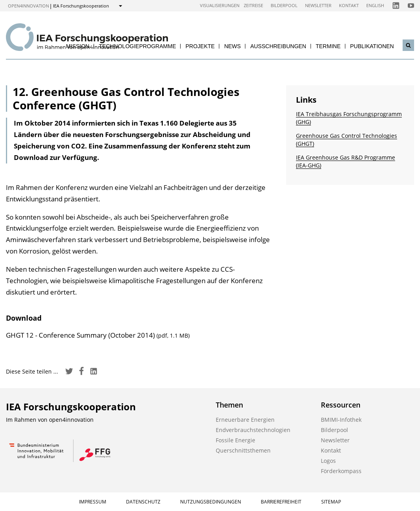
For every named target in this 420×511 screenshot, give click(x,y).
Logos (328, 461)
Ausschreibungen (278, 46)
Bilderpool (284, 5)
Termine (328, 46)
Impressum (93, 502)
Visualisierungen (220, 5)
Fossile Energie (235, 440)
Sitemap (331, 502)
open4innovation (28, 6)
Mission (78, 46)
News (232, 46)
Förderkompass (341, 471)
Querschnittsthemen (243, 450)
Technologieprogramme (137, 46)
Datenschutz (143, 502)
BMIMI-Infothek (341, 420)
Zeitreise (253, 5)
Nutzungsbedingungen (211, 502)
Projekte (200, 46)
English (375, 5)
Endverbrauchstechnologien (253, 430)
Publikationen (372, 46)
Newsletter (318, 5)
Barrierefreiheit (281, 502)
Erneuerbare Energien (245, 420)
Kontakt (349, 5)
